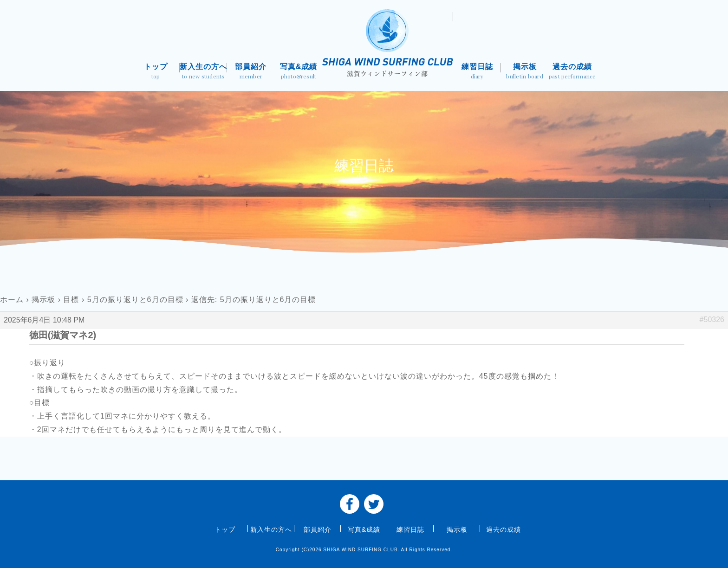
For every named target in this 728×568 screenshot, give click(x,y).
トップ (156, 72)
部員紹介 (251, 72)
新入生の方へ (204, 72)
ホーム (12, 300)
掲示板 (525, 72)
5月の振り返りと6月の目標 (135, 300)
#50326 (712, 319)
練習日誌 (477, 72)
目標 (71, 300)
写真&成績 (299, 72)
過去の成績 (572, 72)
